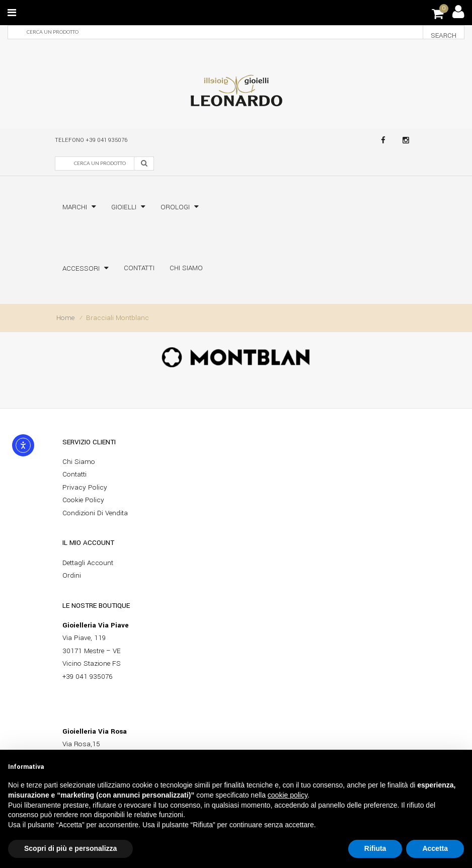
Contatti (139, 268)
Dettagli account (88, 563)
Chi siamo (186, 268)
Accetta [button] (435, 848)
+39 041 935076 (106, 140)
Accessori (81, 268)
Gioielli (124, 207)
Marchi (75, 207)
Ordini (72, 575)
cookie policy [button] (288, 795)
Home (65, 318)
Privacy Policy (85, 487)
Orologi (175, 207)
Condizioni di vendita (95, 513)
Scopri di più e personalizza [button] (70, 848)
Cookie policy (83, 500)
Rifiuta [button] (375, 848)
